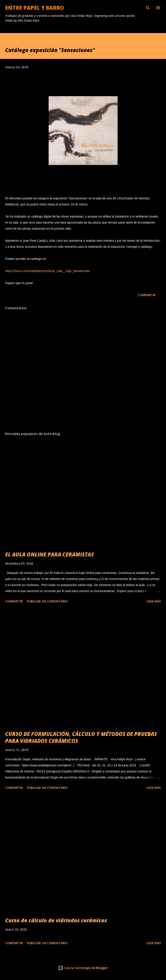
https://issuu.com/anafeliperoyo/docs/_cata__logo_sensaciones (48, 271)
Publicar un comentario (47, 601)
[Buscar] (148, 8)
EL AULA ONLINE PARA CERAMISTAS (49, 554)
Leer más (154, 601)
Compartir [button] (147, 295)
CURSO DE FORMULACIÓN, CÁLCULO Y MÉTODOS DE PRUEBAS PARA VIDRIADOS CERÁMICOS (81, 737)
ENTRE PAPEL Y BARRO (35, 8)
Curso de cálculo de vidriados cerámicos (56, 920)
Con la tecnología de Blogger (83, 968)
